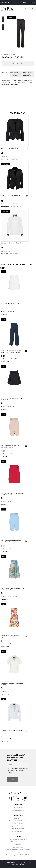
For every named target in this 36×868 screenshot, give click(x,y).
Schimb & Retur (18, 847)
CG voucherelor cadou (18, 842)
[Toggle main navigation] (26, 9)
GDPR (18, 852)
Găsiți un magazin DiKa (18, 829)
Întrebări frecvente (18, 831)
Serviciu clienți (6, 2)
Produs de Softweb (18, 865)
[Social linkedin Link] (24, 798)
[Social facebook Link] (12, 798)
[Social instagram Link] (18, 798)
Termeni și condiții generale (18, 839)
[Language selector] (32, 9)
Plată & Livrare (18, 844)
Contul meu (18, 807)
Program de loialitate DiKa (18, 826)
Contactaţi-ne (18, 818)
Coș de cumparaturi (18, 810)
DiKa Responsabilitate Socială (18, 821)
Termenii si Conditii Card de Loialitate (18, 850)
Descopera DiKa (18, 823)
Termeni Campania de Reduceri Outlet (18, 855)
